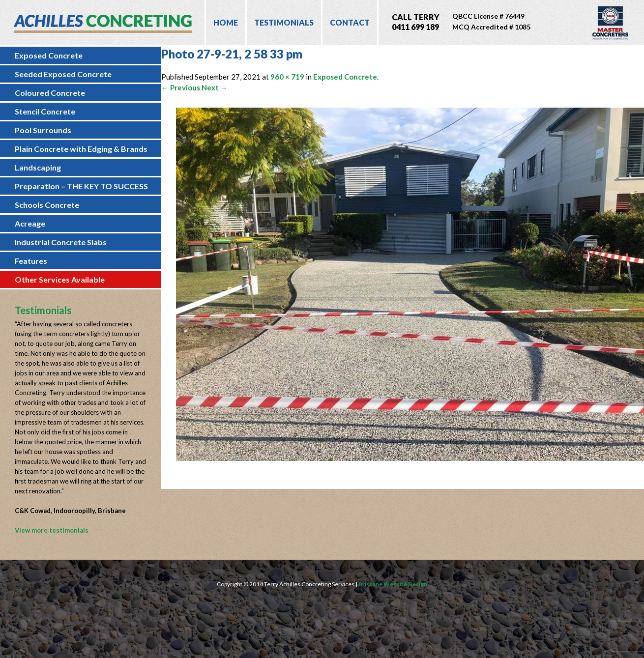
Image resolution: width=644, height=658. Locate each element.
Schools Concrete (47, 205)
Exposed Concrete (49, 55)
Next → (215, 87)
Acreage (30, 223)
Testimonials (284, 22)
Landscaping (38, 167)
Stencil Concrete (45, 111)
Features (31, 261)
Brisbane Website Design (393, 584)
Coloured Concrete (50, 93)
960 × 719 (287, 77)
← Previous (181, 87)
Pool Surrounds (43, 130)
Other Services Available (60, 279)
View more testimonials (52, 530)
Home (226, 22)
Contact (350, 22)
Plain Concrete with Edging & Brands (81, 149)
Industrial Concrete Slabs (61, 242)
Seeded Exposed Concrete (63, 74)
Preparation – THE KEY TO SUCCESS (81, 186)
